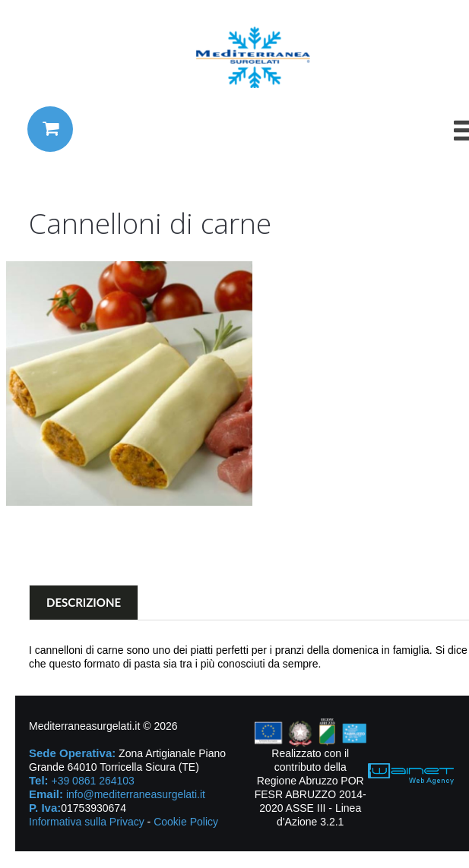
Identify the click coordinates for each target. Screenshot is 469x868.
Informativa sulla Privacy (87, 822)
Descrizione (84, 602)
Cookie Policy (186, 822)
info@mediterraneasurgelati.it (136, 794)
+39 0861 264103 (92, 781)
